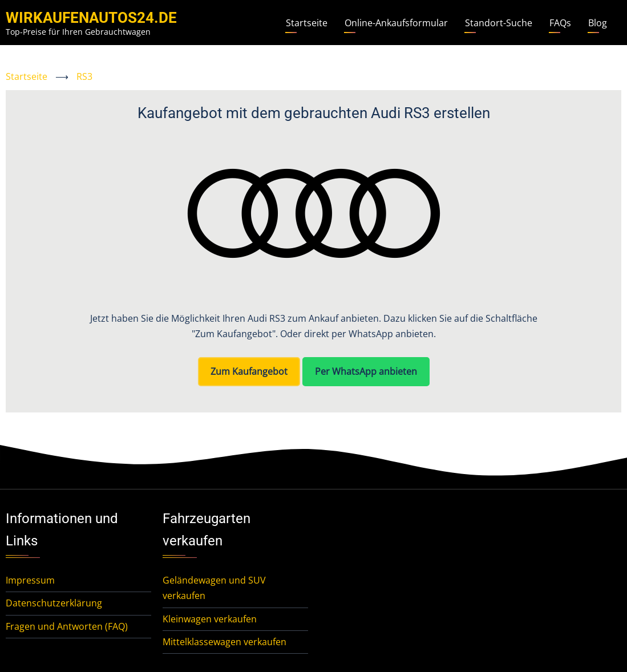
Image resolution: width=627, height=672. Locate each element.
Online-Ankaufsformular (396, 23)
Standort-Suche (499, 23)
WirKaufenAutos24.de (91, 18)
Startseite (307, 23)
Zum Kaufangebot (249, 371)
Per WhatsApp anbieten (366, 371)
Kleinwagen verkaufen (210, 619)
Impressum (30, 580)
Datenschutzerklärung (54, 603)
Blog (598, 23)
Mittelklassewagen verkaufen (224, 642)
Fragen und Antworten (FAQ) (67, 626)
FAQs (560, 23)
